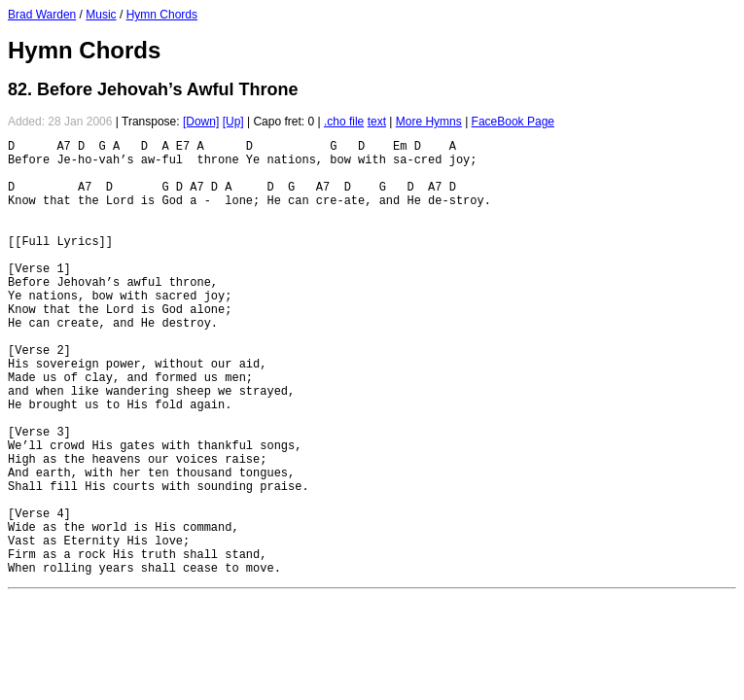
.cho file (344, 122)
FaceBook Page (513, 122)
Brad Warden (42, 15)
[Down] (201, 122)
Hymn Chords (162, 15)
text (377, 122)
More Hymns (429, 122)
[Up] (233, 122)
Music (101, 15)
